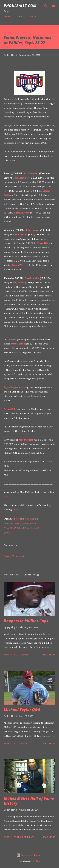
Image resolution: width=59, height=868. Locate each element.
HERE (7, 497)
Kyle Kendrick (20, 235)
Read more (49, 655)
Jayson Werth (19, 265)
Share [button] (7, 533)
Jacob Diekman (13, 523)
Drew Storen (18, 344)
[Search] (46, 6)
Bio (20, 16)
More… (34, 16)
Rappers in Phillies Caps (26, 621)
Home (7, 16)
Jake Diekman (26, 440)
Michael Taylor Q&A (22, 709)
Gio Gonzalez (32, 278)
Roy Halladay (20, 283)
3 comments (21, 655)
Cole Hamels (20, 178)
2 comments (21, 743)
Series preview (30, 528)
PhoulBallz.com (20, 6)
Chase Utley (43, 243)
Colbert (35, 519)
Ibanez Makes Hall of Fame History (29, 801)
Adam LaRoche (22, 213)
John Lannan (32, 230)
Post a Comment (14, 556)
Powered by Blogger (30, 855)
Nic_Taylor (37, 861)
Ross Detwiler (31, 173)
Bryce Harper (11, 387)
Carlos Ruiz (10, 409)
